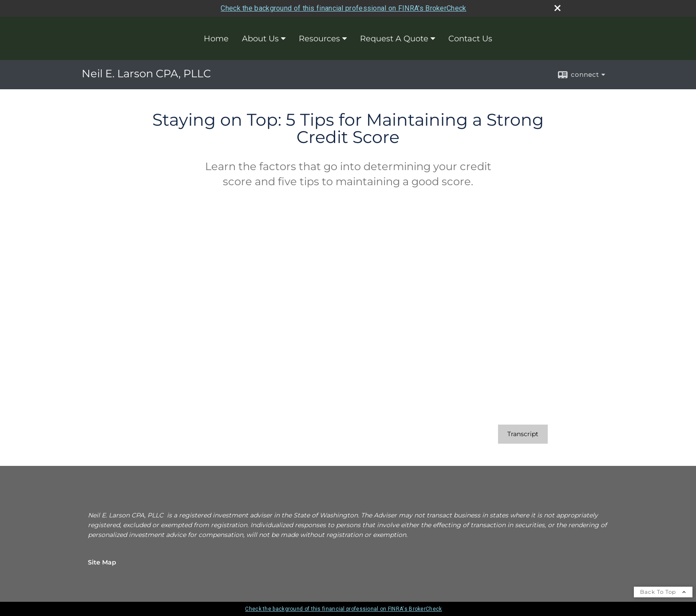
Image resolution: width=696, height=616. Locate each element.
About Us (260, 39)
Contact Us (470, 39)
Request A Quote (394, 39)
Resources (319, 39)
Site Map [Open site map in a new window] (102, 562)
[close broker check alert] (558, 8)
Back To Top (663, 592)
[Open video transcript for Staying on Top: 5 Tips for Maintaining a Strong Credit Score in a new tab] (523, 434)
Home (216, 39)
